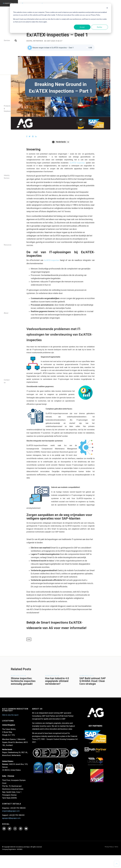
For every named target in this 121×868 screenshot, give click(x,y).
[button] (30, 48)
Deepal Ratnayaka (35, 41)
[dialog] (61, 18)
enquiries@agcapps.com (12, 2)
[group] (61, 48)
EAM (29, 645)
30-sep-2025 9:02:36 (52, 682)
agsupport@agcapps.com (31, 2)
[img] (87, 48)
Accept (82, 27)
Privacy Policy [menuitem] (108, 860)
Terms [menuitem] (116, 860)
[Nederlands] (60, 142)
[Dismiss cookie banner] (107, 8)
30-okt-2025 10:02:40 (18, 682)
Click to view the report (11, 721)
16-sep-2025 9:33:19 (87, 682)
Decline (100, 27)
